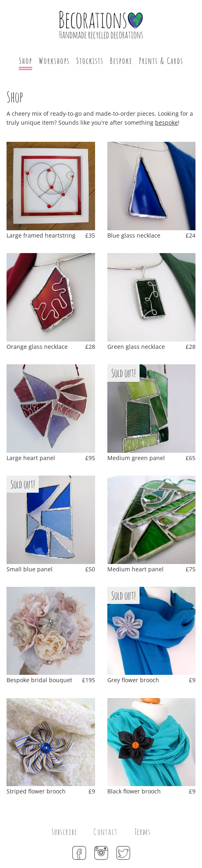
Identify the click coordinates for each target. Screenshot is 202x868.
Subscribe (64, 832)
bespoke (166, 122)
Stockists (90, 61)
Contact (106, 832)
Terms (143, 832)
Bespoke (121, 61)
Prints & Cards (161, 61)
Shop (26, 61)
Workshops (54, 61)
